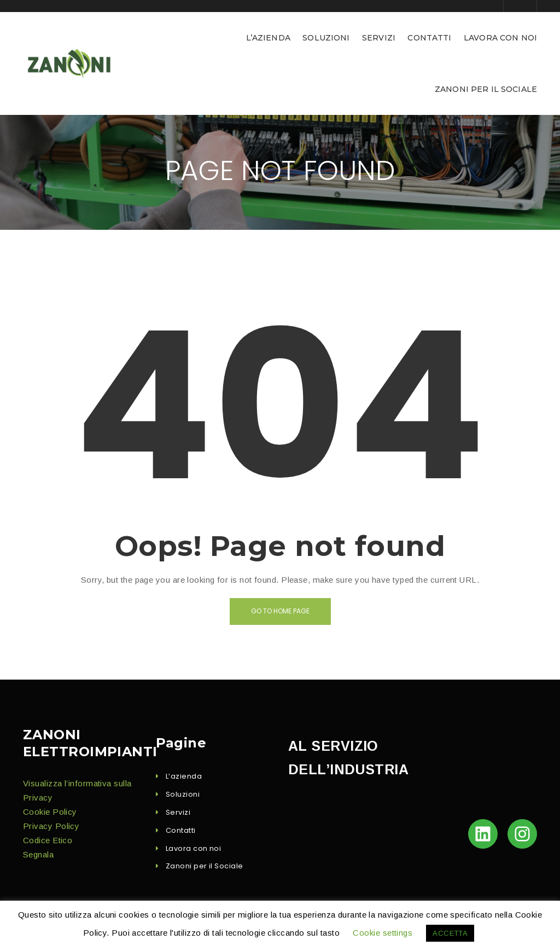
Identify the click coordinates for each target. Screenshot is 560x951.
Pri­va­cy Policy (51, 826)
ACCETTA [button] (450, 933)
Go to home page (280, 611)
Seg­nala (38, 854)
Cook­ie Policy (50, 812)
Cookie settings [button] (383, 933)
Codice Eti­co (48, 840)
